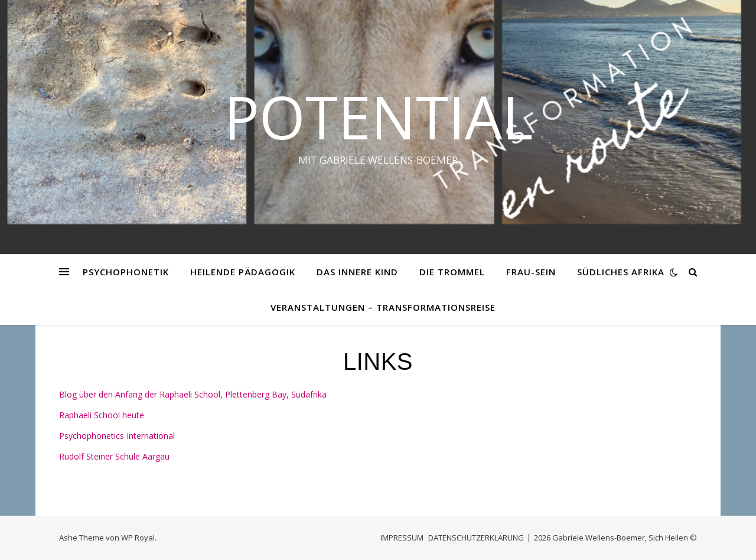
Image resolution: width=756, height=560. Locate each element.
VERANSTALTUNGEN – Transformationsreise (383, 307)
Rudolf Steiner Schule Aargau (114, 456)
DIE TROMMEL (452, 272)
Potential (378, 116)
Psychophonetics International (117, 436)
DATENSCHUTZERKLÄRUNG (476, 538)
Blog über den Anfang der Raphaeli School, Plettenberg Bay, (175, 394)
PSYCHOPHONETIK (126, 272)
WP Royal (138, 538)
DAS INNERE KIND (357, 272)
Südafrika (309, 394)
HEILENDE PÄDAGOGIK (243, 272)
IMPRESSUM (402, 538)
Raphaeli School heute (102, 415)
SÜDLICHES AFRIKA (621, 272)
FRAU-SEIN (531, 272)
